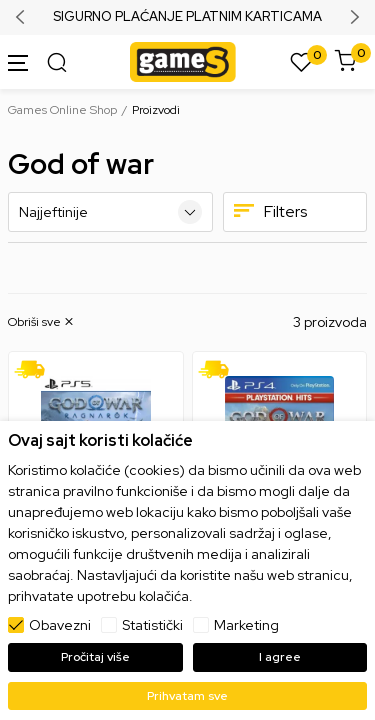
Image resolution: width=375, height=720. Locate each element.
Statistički (152, 625)
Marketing (246, 625)
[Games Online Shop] (183, 60)
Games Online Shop (62, 110)
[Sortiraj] (110, 212)
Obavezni (60, 625)
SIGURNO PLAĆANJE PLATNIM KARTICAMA (187, 17)
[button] (42, 322)
